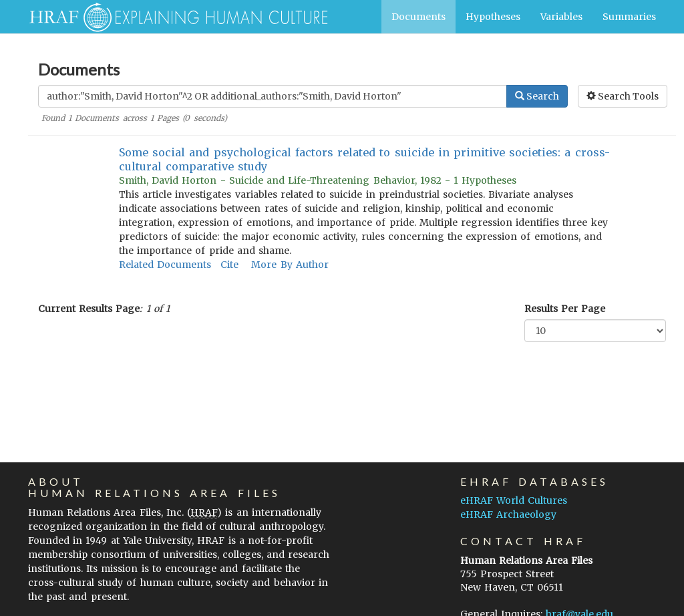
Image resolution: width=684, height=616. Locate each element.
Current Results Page (89, 309)
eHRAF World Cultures (514, 500)
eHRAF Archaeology (508, 514)
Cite (229, 265)
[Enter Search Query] (273, 96)
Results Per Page (565, 309)
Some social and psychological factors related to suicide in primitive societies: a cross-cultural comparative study (364, 159)
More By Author (290, 265)
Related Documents (165, 265)
